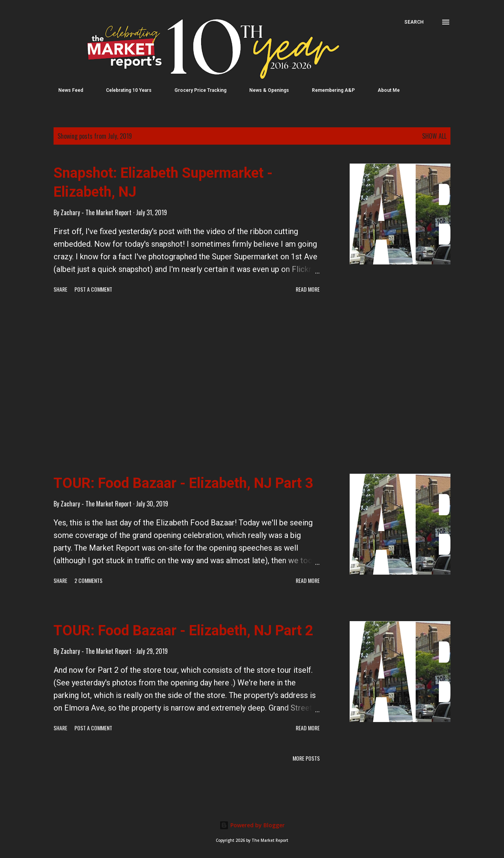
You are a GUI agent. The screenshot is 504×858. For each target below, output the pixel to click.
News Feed (66, 90)
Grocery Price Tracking (196, 90)
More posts (306, 758)
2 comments (88, 580)
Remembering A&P (329, 90)
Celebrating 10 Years (124, 90)
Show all (434, 136)
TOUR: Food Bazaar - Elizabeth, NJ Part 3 (183, 483)
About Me (384, 90)
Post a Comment (93, 289)
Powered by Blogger (252, 825)
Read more (308, 289)
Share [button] (60, 289)
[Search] (414, 22)
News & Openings (264, 90)
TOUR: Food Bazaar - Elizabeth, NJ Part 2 (183, 631)
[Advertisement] (187, 385)
